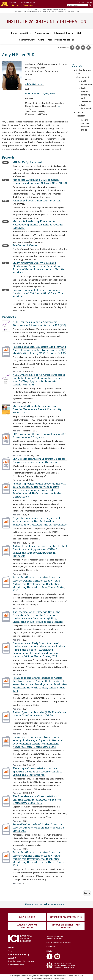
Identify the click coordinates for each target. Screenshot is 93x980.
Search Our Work (27, 40)
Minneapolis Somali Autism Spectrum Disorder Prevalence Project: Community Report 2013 (37, 409)
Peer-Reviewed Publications (61, 40)
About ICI (25, 33)
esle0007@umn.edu (35, 84)
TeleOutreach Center (25, 245)
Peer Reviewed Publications (21, 961)
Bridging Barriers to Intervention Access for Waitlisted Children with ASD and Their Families (39, 293)
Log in (87, 893)
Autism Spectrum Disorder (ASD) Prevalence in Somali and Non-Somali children (39, 714)
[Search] (90, 5)
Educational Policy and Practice (66, 917)
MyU (89, 2)
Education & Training (64, 33)
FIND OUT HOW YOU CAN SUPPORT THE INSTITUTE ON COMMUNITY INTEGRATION (61, 965)
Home (14, 33)
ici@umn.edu (51, 946)
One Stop (81, 2)
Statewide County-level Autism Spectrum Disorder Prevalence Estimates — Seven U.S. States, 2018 (39, 828)
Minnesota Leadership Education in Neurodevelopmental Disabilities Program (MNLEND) (38, 224)
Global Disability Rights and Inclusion (66, 926)
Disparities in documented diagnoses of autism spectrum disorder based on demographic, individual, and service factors (40, 521)
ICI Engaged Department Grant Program (37, 200)
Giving (41, 40)
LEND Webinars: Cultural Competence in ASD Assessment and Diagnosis (39, 436)
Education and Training (19, 954)
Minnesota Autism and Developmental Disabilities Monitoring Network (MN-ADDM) (40, 181)
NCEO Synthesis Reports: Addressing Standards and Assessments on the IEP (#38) (39, 324)
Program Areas (42, 33)
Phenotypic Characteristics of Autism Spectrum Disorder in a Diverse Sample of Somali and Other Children (37, 772)
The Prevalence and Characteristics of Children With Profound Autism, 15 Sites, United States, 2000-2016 (37, 800)
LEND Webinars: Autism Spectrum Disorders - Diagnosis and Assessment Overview (40, 460)
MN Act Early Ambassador (28, 162)
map (58, 106)
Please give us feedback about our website (45, 904)
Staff (79, 33)
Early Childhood (27, 917)
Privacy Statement (59, 978)
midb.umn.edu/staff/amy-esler (40, 94)
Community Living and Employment (27, 926)
